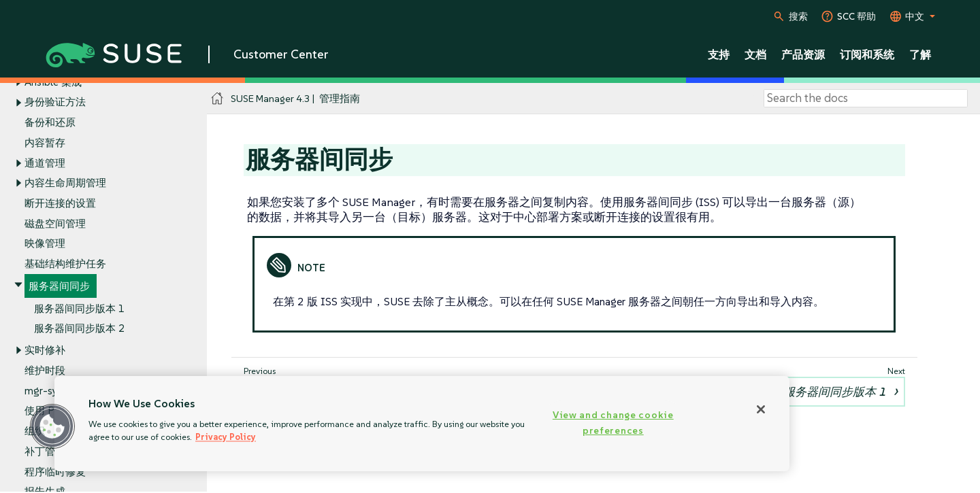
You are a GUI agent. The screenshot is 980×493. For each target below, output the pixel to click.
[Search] (866, 99)
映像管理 (45, 244)
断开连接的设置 (60, 203)
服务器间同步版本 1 (79, 308)
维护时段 (45, 370)
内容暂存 (45, 142)
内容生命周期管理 (65, 183)
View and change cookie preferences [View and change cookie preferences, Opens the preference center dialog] (613, 423)
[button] (52, 426)
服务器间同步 (59, 286)
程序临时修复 (55, 472)
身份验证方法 (55, 102)
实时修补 (45, 351)
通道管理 (45, 163)
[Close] (761, 409)
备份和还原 (50, 122)
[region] (422, 424)
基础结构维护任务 (65, 264)
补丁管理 (45, 451)
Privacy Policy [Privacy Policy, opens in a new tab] (226, 437)
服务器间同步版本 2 (79, 329)
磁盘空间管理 (55, 223)
